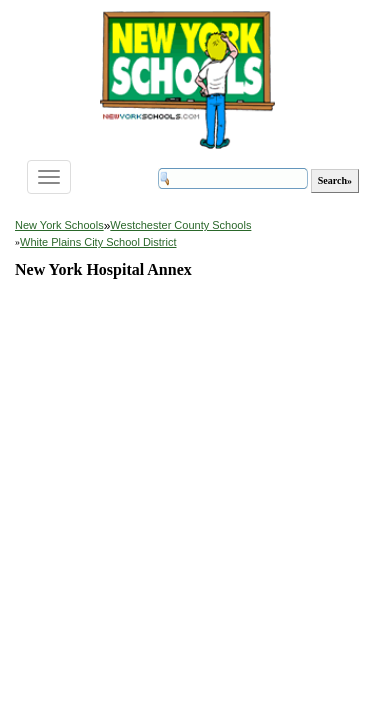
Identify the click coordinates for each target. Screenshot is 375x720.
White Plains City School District (98, 242)
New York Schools (59, 225)
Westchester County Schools (180, 225)
